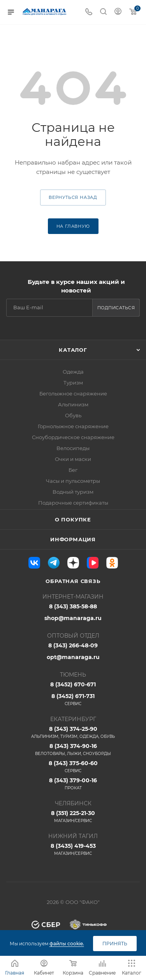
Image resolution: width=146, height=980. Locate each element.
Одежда (73, 372)
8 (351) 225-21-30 (73, 817)
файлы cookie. (67, 944)
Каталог (73, 350)
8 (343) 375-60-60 (73, 767)
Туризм (73, 383)
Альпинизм (73, 404)
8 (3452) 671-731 (73, 700)
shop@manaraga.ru (73, 618)
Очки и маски (73, 459)
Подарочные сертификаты (73, 503)
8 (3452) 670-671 (73, 684)
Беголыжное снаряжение (73, 393)
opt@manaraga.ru (73, 657)
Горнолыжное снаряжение (73, 426)
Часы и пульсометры (73, 481)
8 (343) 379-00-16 (73, 784)
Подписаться (116, 308)
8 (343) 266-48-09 (73, 645)
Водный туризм (73, 492)
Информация (73, 539)
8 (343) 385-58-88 (73, 606)
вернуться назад (73, 197)
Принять (115, 944)
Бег (73, 470)
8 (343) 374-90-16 (73, 750)
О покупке (73, 519)
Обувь (73, 415)
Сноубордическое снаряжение (73, 437)
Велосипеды (73, 448)
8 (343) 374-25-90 (73, 732)
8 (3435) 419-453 (73, 849)
